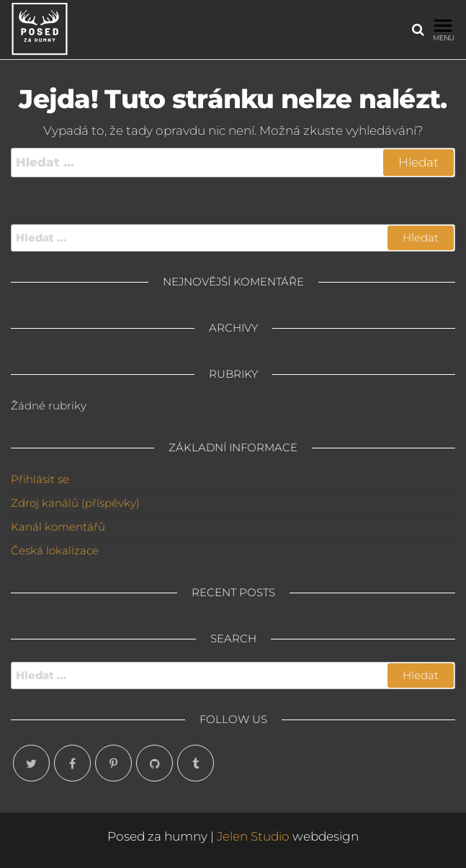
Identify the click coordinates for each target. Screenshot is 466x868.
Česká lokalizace (55, 550)
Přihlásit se (40, 479)
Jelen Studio (253, 836)
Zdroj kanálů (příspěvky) (75, 503)
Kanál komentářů (58, 527)
